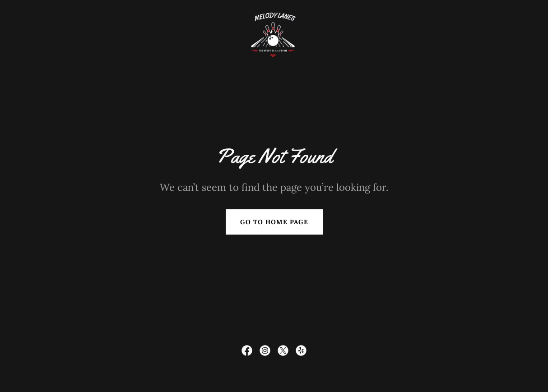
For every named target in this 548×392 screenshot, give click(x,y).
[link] (274, 34)
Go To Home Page (274, 222)
